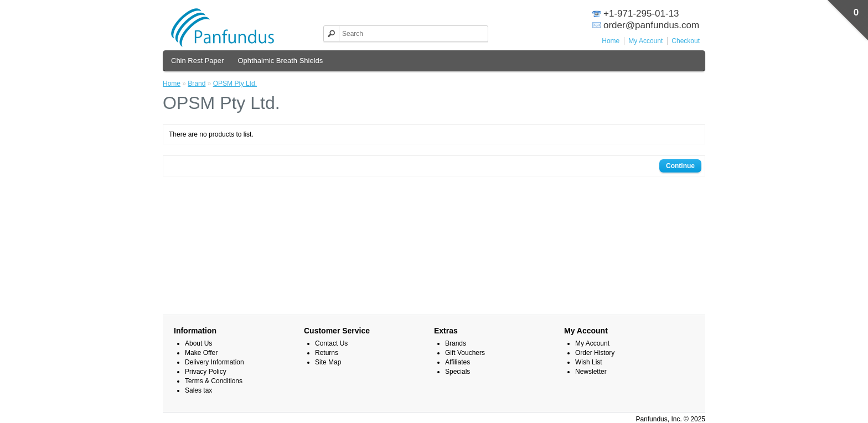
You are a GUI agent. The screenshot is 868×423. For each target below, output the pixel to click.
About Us (198, 343)
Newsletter (591, 372)
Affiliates (458, 362)
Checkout (686, 41)
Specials (458, 372)
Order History (595, 353)
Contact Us (331, 343)
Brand (197, 83)
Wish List (589, 362)
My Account (645, 41)
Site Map (328, 362)
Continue (680, 166)
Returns (327, 353)
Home (611, 41)
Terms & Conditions (214, 381)
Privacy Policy (206, 372)
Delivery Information (215, 362)
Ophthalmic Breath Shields (280, 61)
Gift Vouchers (465, 353)
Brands (456, 343)
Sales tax (198, 390)
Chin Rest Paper (197, 61)
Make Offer (201, 353)
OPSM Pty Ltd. (235, 83)
